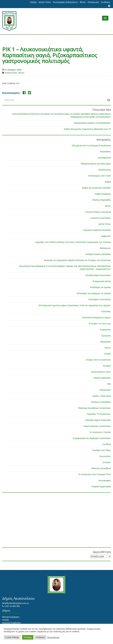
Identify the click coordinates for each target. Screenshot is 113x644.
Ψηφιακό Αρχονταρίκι (101, 486)
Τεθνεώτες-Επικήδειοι (101, 468)
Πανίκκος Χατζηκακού (101, 402)
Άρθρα (108, 182)
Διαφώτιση (106, 236)
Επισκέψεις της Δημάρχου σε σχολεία (94, 293)
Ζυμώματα (106, 336)
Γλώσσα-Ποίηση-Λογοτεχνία (98, 212)
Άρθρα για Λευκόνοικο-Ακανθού (96, 188)
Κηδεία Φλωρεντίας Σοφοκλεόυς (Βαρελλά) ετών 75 (87, 129)
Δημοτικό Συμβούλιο (11, 623)
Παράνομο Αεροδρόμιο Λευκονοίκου (94, 408)
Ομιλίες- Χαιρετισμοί (102, 396)
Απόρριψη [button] (40, 637)
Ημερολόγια (105, 342)
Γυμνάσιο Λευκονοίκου (101, 218)
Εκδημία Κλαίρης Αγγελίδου (98, 254)
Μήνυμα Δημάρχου (11, 617)
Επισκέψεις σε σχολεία (100, 287)
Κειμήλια (107, 366)
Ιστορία (107, 354)
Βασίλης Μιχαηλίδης (102, 200)
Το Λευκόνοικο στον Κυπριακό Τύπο (95, 474)
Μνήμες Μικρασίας (102, 378)
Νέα (109, 384)
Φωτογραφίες (105, 480)
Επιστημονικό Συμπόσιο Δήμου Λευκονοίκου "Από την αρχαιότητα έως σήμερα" (75, 305)
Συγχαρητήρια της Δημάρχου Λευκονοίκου (92, 438)
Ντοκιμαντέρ (105, 390)
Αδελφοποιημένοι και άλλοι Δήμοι (96, 164)
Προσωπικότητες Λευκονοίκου (97, 426)
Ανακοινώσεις (11, 73)
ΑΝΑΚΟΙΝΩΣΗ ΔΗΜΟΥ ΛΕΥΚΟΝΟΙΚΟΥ (92, 123)
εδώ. (18, 83)
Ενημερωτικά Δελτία (102, 281)
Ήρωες (108, 348)
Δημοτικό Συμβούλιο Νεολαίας (97, 230)
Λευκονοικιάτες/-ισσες (101, 372)
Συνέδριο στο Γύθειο (102, 450)
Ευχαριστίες (105, 330)
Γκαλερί (33, 2)
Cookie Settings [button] (12, 637)
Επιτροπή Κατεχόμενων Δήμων (97, 318)
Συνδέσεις (105, 2)
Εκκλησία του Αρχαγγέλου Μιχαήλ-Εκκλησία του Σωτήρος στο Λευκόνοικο (77, 260)
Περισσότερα (53, 637)
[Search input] (55, 100)
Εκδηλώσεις (105, 248)
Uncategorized (104, 158)
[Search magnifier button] (109, 100)
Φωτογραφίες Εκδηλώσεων (65, 2)
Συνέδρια (107, 444)
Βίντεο (83, 2)
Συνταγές (107, 462)
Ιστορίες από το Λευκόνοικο (98, 360)
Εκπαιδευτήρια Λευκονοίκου (98, 275)
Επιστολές (106, 311)
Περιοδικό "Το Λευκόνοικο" (99, 414)
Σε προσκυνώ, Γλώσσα (100, 432)
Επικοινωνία (93, 2)
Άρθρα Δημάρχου (103, 194)
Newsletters (105, 152)
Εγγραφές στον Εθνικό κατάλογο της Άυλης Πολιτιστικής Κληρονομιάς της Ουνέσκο (73, 242)
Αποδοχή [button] (28, 637)
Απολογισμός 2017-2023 (100, 176)
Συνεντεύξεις (105, 456)
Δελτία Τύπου (45, 2)
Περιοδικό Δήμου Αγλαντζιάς (98, 420)
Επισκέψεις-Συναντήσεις (100, 299)
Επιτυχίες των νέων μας (100, 324)
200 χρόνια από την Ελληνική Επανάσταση (91, 146)
